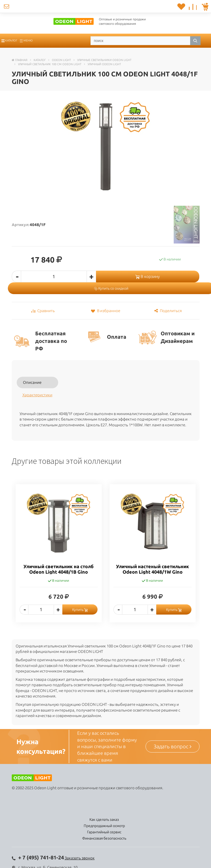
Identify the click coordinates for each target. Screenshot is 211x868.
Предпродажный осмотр (104, 826)
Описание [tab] (32, 382)
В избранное (105, 311)
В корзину (148, 276)
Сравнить (43, 311)
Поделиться (168, 311)
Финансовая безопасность (104, 838)
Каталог (9, 40)
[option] (59, 557)
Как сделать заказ (104, 820)
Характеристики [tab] (37, 395)
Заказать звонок (80, 858)
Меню (26, 40)
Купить (80, 610)
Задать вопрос (173, 746)
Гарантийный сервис (104, 832)
